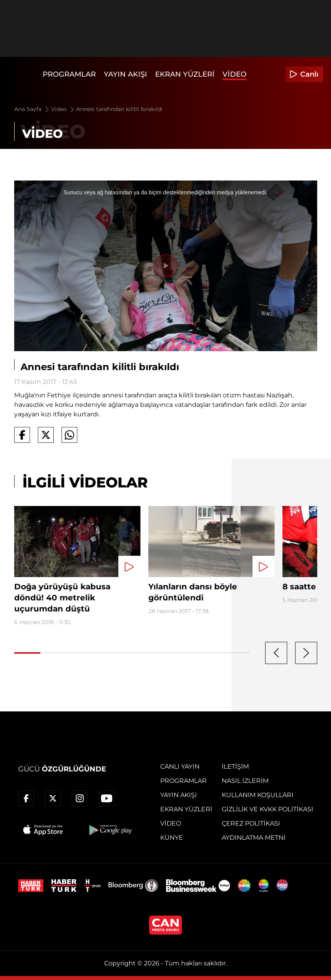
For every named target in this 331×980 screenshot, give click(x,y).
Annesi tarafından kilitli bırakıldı (119, 109)
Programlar (69, 74)
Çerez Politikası (251, 823)
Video (235, 74)
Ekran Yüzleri (185, 74)
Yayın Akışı (125, 74)
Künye (172, 838)
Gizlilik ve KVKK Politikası (267, 809)
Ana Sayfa (32, 109)
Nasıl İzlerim (245, 781)
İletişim (235, 767)
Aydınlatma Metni (254, 838)
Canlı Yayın (180, 767)
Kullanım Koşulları (258, 795)
